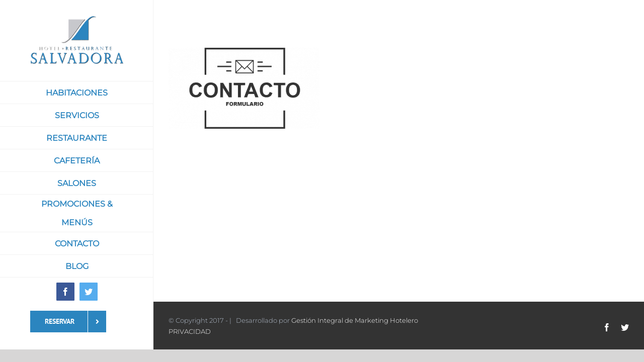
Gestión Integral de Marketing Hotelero (355, 320)
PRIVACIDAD (190, 331)
